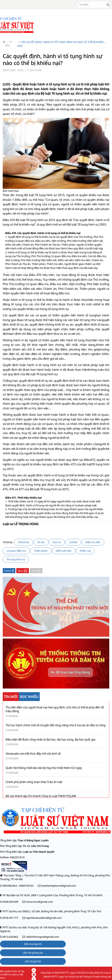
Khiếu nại (85, 551)
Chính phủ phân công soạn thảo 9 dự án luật (34, 782)
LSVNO (73, 542)
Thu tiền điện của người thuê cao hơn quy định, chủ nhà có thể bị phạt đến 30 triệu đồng (55, 709)
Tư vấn (9, 44)
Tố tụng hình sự (16, 559)
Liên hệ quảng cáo (33, 953)
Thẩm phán (41, 551)
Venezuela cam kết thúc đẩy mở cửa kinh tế (33, 754)
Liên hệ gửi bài (33, 961)
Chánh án (24, 542)
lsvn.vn (57, 542)
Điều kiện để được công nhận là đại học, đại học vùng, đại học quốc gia (50, 740)
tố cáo (41, 542)
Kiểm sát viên (64, 551)
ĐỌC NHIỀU (29, 697)
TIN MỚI (11, 697)
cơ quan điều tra (16, 551)
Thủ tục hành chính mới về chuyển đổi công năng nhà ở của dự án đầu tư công (56, 725)
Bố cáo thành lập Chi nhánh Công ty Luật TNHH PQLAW (41, 796)
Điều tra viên (93, 542)
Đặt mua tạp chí (33, 944)
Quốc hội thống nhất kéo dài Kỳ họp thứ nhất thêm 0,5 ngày (44, 768)
